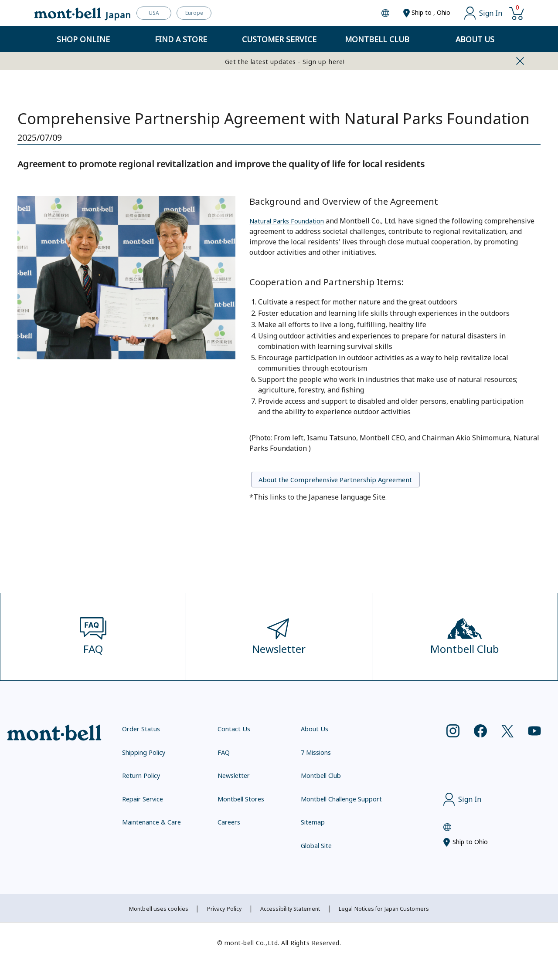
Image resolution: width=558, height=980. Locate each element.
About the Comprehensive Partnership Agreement (355, 481)
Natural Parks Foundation (292, 220)
